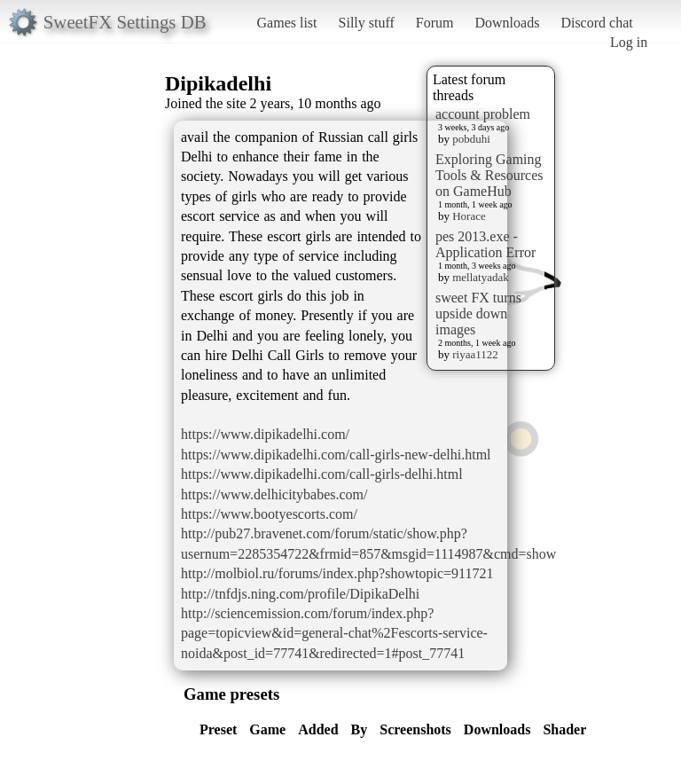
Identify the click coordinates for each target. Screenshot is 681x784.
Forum (435, 23)
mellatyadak (481, 277)
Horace (469, 216)
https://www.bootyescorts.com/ (269, 514)
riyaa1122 (475, 354)
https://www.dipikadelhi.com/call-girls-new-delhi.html (336, 455)
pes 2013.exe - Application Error (485, 244)
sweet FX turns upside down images (478, 314)
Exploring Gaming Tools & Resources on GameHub (489, 175)
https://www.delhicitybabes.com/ (274, 494)
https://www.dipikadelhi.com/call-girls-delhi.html (322, 474)
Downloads (507, 23)
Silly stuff (367, 23)
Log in (629, 42)
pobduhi (471, 139)
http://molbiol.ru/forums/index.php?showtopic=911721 (337, 573)
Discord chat (596, 23)
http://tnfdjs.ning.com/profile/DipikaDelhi (300, 594)
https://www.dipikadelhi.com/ (265, 434)
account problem (483, 114)
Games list (287, 23)
